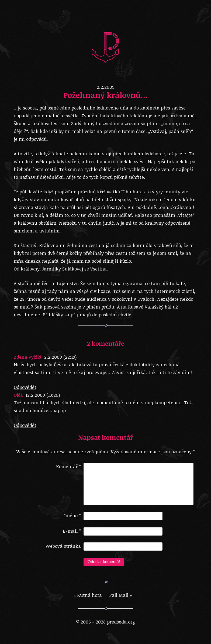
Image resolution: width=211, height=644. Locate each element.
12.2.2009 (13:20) (43, 395)
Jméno (72, 520)
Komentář (68, 466)
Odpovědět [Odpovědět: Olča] (25, 425)
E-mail (72, 535)
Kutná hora (88, 599)
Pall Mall (121, 599)
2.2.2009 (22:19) (60, 357)
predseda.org (106, 47)
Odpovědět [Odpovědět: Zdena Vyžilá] (25, 387)
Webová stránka (63, 550)
